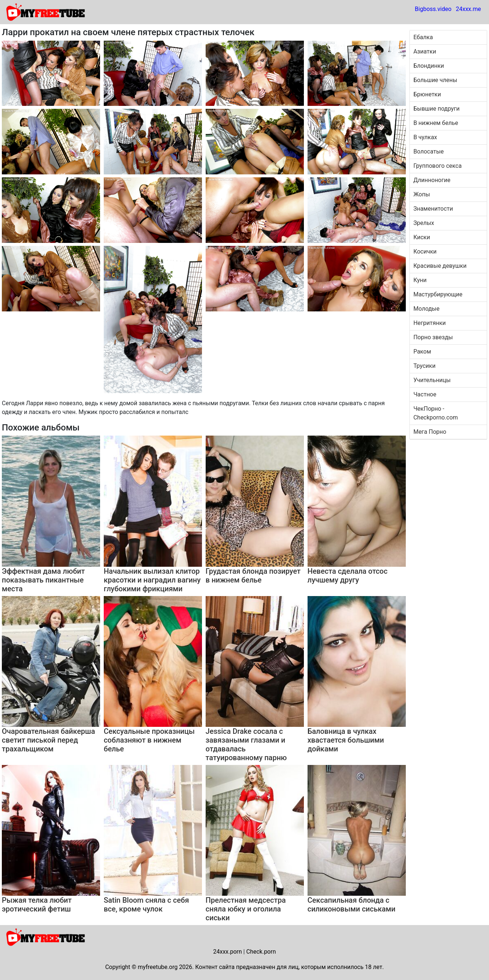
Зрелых (424, 223)
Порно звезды (433, 337)
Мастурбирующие (438, 294)
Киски (422, 237)
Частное (425, 394)
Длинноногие (432, 180)
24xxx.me (468, 9)
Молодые (427, 309)
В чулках (425, 137)
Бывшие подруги (437, 109)
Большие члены (435, 80)
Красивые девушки (440, 266)
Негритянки (430, 323)
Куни (420, 280)
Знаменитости (433, 209)
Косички (425, 252)
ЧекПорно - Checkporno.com (436, 413)
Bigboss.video (433, 9)
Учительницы (432, 380)
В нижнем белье (436, 123)
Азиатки (425, 51)
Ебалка (423, 37)
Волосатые (429, 151)
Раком (422, 352)
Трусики (425, 366)
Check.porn (261, 952)
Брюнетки (427, 94)
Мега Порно (430, 432)
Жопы (422, 194)
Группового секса (438, 166)
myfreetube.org (158, 967)
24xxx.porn (227, 952)
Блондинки (429, 66)
